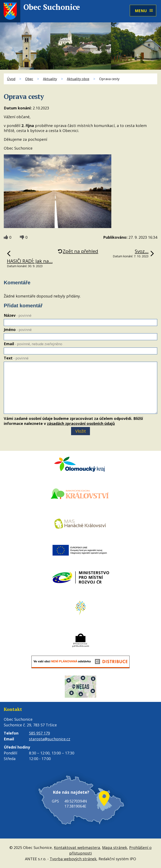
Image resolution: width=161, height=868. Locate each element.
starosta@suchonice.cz (50, 739)
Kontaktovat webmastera (77, 847)
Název (18, 315)
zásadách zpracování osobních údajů (81, 423)
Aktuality (50, 79)
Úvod (11, 79)
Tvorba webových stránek (73, 859)
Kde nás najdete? (71, 792)
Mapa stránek (115, 847)
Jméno (18, 330)
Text (16, 358)
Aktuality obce (78, 79)
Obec (29, 79)
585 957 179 (39, 733)
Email (33, 344)
